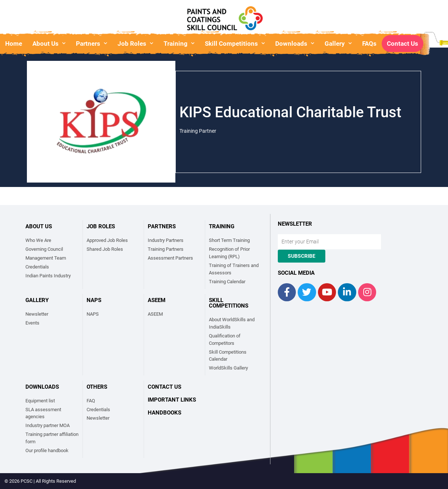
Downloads (295, 43)
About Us (49, 43)
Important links (172, 400)
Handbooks (164, 413)
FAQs (369, 44)
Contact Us (402, 44)
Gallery (338, 43)
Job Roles (135, 43)
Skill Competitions (235, 43)
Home (14, 44)
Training (179, 43)
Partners (92, 43)
